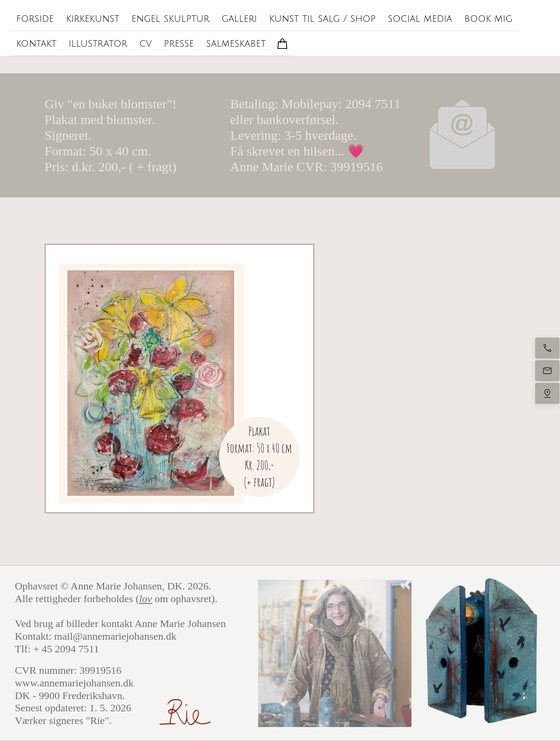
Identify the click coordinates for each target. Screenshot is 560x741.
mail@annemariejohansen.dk (115, 636)
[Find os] (547, 393)
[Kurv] (283, 43)
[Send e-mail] (547, 371)
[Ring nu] (547, 348)
